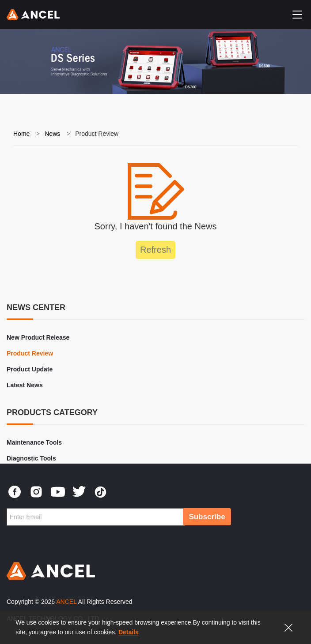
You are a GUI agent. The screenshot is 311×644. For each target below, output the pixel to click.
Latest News (25, 385)
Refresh (155, 250)
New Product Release (38, 337)
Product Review (30, 353)
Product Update (30, 369)
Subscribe (207, 517)
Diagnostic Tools (31, 458)
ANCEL (66, 602)
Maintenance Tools (34, 442)
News (52, 134)
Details (129, 632)
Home (21, 134)
